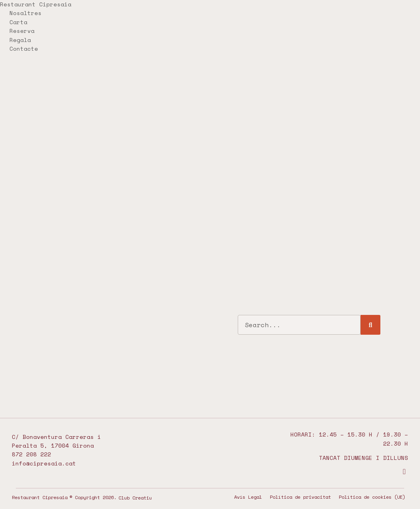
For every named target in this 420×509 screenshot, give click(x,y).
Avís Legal (248, 497)
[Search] (370, 325)
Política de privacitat (300, 497)
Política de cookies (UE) (372, 497)
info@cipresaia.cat (44, 463)
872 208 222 (32, 454)
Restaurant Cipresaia (36, 4)
